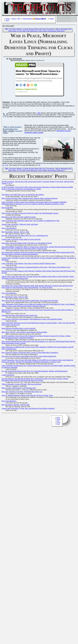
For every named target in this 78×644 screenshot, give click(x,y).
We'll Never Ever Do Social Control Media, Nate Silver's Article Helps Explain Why (29, 357)
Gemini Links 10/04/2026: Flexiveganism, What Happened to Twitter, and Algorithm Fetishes (32, 320)
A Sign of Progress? (8, 375)
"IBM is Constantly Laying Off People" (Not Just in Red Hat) (21, 385)
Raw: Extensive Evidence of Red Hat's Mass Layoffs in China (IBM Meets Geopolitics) (30, 353)
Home (8, 19)
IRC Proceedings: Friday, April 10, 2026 (15, 297)
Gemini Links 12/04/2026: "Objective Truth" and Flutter (20, 225)
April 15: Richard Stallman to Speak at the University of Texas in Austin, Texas (27, 396)
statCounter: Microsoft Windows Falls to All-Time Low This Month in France (27, 244)
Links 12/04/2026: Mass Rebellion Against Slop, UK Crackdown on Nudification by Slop (31, 221)
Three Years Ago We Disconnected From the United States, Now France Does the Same (30, 301)
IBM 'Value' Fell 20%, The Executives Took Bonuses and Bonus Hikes (24, 333)
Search (52, 19)
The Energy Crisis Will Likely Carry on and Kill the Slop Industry (23, 195)
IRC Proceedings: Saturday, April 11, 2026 (15, 232)
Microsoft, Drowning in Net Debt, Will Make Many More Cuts (22, 392)
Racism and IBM (7, 208)
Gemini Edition (27, 19)
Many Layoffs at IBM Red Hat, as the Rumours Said (19, 388)
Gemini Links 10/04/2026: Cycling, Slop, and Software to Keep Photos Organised (28, 409)
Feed (7, 20)
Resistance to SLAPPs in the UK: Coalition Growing (19, 217)
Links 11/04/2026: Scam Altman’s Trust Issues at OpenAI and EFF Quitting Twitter (28, 264)
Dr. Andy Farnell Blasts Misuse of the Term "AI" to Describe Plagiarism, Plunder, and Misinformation (35, 372)
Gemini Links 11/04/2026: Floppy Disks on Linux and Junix (21, 240)
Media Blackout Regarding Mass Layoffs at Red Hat (19, 329)
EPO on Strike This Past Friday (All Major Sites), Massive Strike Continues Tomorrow (30, 199)
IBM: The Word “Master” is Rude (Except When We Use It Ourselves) (30, 30)
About (14, 19)
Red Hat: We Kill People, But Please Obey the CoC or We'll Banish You (25, 236)
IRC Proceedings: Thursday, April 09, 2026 (16, 405)
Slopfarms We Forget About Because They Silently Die (19, 316)
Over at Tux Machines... (9, 229)
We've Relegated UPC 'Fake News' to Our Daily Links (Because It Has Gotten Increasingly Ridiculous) (40, 31)
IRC (19, 19)
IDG (39, 113)
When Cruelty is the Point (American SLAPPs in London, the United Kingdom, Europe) (30, 214)
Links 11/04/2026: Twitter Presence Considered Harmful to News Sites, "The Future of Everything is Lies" (36, 268)
